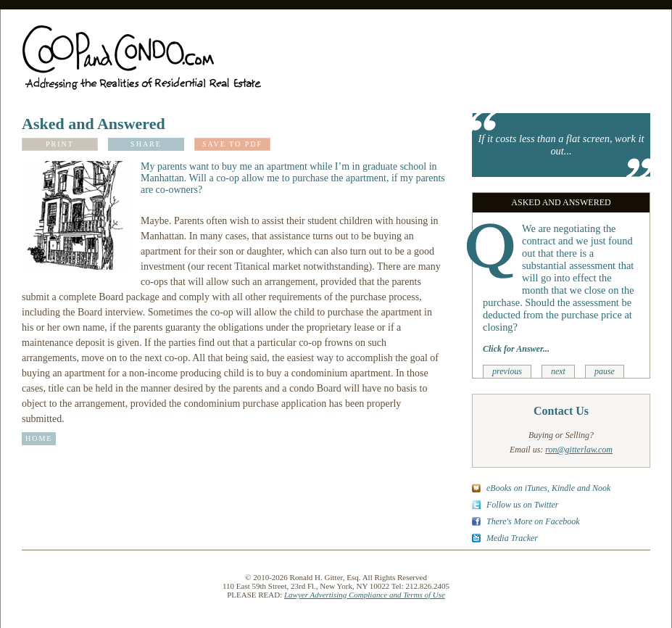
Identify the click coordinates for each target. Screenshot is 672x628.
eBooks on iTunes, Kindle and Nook (548, 488)
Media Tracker (512, 538)
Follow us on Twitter (522, 505)
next (558, 371)
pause (605, 371)
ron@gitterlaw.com (579, 450)
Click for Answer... (516, 349)
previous (507, 371)
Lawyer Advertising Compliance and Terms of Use (365, 595)
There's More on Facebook (533, 521)
